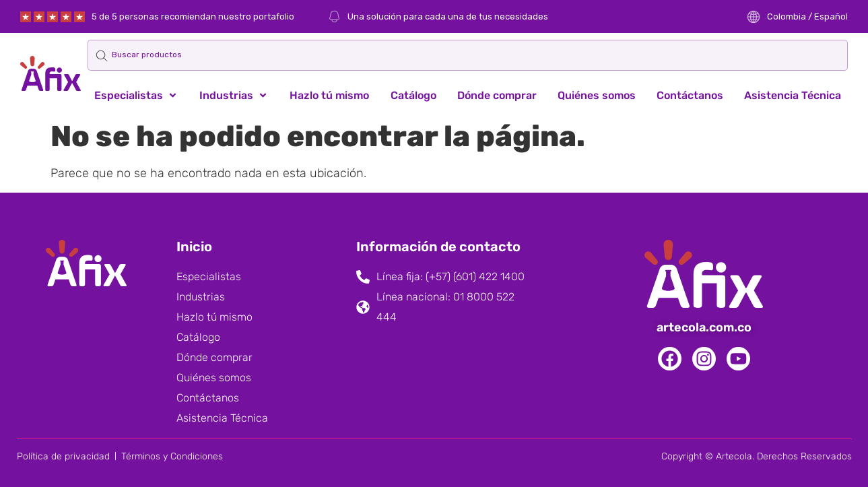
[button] (136, 96)
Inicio (194, 247)
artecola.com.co (704, 327)
